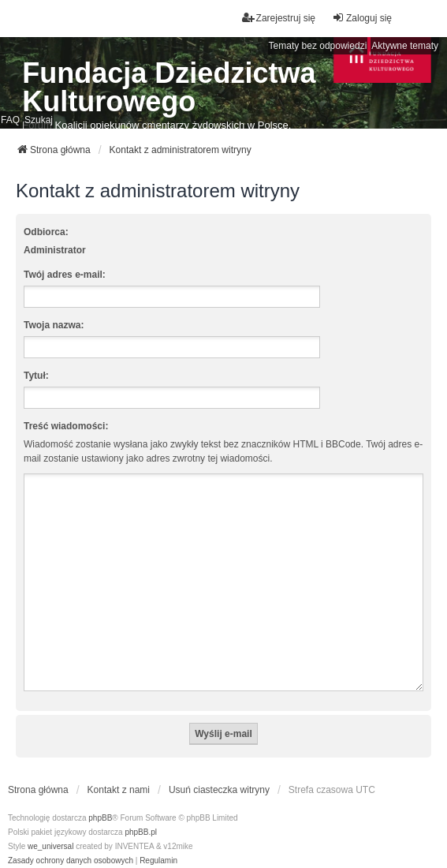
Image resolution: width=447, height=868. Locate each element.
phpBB (100, 799)
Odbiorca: (46, 232)
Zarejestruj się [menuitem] (279, 18)
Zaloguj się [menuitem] (362, 18)
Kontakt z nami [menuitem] (119, 771)
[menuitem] (71, 842)
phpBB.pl (141, 813)
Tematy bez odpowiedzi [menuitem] (318, 46)
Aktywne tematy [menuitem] (405, 46)
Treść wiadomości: (66, 426)
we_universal (50, 827)
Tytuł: (36, 376)
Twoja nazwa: (54, 325)
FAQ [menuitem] (10, 120)
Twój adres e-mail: (65, 275)
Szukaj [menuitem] (39, 120)
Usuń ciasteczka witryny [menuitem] (219, 771)
